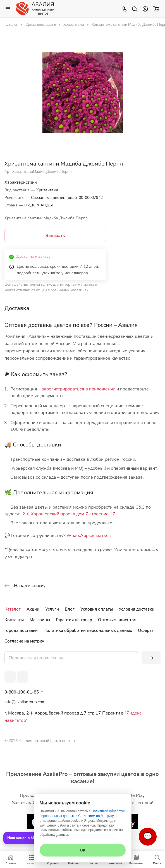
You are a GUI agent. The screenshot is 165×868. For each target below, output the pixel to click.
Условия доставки (137, 609)
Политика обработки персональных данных (88, 630)
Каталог (13, 609)
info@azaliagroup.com (25, 702)
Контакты (14, 620)
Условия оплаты (97, 609)
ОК (82, 850)
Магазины (40, 620)
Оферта (146, 630)
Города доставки (21, 630)
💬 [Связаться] (148, 836)
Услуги (52, 609)
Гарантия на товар (74, 620)
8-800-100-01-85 (22, 692)
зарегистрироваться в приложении (78, 389)
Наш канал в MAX (23, 838)
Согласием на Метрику (96, 816)
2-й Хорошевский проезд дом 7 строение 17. (69, 514)
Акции (33, 609)
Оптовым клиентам (117, 620)
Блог (70, 609)
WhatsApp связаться (89, 536)
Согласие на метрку (24, 641)
